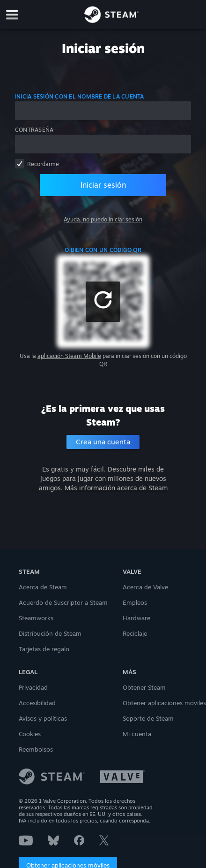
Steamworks (36, 618)
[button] (103, 302)
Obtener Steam (144, 687)
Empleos (135, 602)
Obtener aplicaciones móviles (164, 703)
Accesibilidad (37, 703)
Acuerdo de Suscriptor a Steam (63, 602)
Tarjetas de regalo (44, 649)
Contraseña (34, 130)
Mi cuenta (137, 734)
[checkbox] (20, 164)
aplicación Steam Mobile (69, 356)
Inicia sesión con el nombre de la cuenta (80, 96)
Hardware (136, 618)
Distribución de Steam (50, 633)
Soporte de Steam (148, 718)
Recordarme (43, 164)
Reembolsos (36, 749)
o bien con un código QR (103, 250)
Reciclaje (135, 633)
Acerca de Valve (145, 587)
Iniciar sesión (103, 185)
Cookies (30, 734)
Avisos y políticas (43, 718)
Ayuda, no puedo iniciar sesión (103, 219)
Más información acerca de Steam (116, 488)
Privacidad (33, 687)
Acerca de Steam (43, 587)
